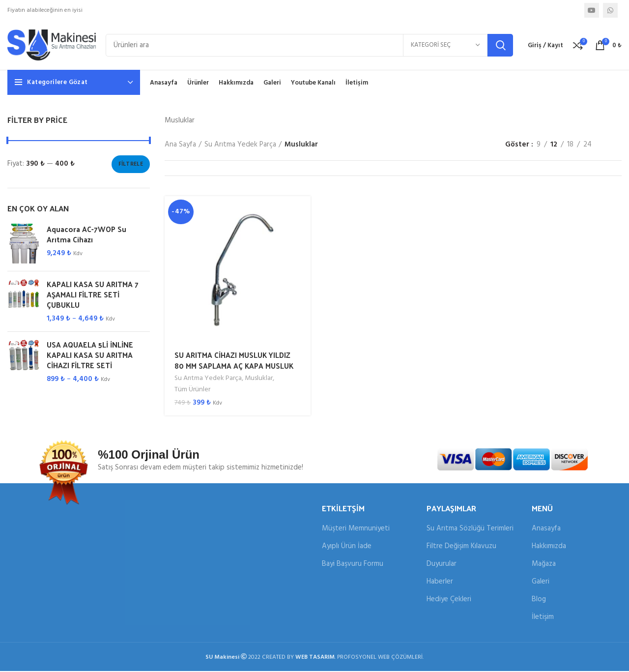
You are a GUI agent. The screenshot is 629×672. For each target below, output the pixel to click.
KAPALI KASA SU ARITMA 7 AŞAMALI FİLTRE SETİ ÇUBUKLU (93, 296)
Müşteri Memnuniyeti (356, 530)
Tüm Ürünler (192, 391)
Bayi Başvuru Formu (353, 565)
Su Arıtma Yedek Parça (240, 146)
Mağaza (544, 565)
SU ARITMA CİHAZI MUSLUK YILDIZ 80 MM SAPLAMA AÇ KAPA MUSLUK (234, 362)
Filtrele (131, 166)
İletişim (543, 618)
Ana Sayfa (180, 146)
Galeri (541, 583)
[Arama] (309, 46)
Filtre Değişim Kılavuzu (461, 547)
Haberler (440, 583)
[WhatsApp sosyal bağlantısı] (610, 10)
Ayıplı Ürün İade (347, 547)
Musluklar (259, 380)
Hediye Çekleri (449, 600)
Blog (539, 600)
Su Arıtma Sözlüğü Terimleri (470, 530)
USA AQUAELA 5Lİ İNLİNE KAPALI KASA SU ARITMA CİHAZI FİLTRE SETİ (90, 357)
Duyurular (442, 565)
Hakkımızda (549, 547)
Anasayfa (546, 530)
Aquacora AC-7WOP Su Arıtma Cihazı (86, 236)
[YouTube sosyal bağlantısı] (592, 10)
